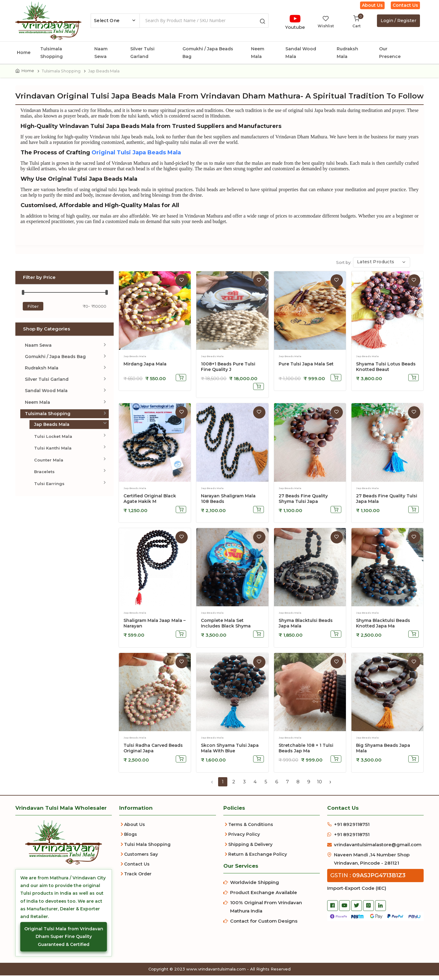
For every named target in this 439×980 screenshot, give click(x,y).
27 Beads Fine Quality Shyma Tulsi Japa (303, 503)
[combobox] (115, 21)
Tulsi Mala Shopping (147, 849)
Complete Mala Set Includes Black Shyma (226, 628)
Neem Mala (258, 53)
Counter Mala (49, 464)
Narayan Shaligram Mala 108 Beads (228, 503)
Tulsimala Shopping (51, 53)
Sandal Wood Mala (301, 53)
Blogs (131, 839)
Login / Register (398, 21)
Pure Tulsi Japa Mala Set (306, 368)
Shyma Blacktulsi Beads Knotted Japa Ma (383, 628)
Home (24, 52)
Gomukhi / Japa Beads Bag (208, 53)
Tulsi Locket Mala (53, 441)
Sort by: (344, 267)
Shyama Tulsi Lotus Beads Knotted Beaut (386, 371)
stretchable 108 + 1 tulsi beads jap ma (306, 753)
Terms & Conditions (251, 829)
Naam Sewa (101, 53)
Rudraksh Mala (347, 53)
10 (319, 786)
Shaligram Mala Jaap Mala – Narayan (155, 628)
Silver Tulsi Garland (142, 53)
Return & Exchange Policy (258, 858)
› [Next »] (330, 786)
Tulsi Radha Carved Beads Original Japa (153, 753)
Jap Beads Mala (52, 429)
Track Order (138, 878)
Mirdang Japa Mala (145, 368)
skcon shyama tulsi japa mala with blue (230, 753)
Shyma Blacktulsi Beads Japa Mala (306, 628)
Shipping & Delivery (250, 849)
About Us (372, 5)
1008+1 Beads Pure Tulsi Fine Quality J (228, 371)
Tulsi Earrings (49, 488)
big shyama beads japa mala (383, 753)
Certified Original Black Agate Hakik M (150, 503)
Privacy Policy (244, 839)
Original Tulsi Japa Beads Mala (143, 156)
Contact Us (405, 5)
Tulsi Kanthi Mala (53, 453)
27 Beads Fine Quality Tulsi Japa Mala (387, 503)
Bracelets (44, 476)
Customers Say (141, 858)
